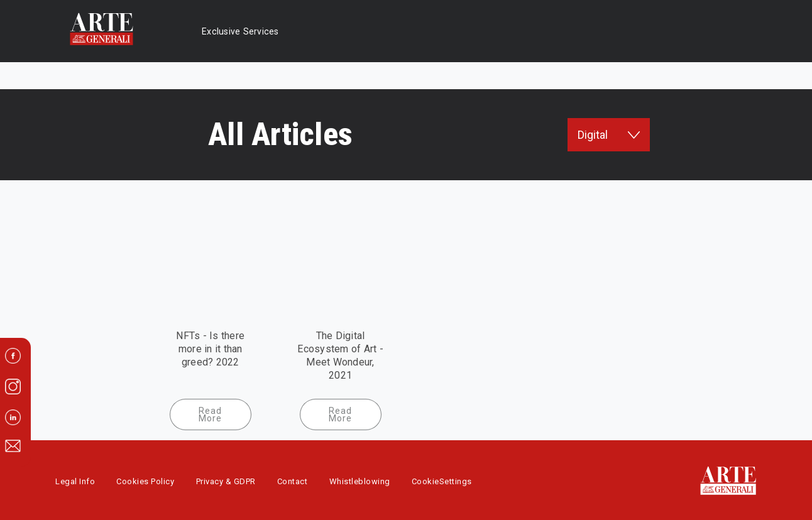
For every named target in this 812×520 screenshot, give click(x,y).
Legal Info (75, 481)
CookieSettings (442, 481)
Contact (293, 481)
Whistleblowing (360, 481)
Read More (210, 414)
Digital (609, 135)
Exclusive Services (233, 32)
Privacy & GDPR (226, 481)
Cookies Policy (145, 481)
